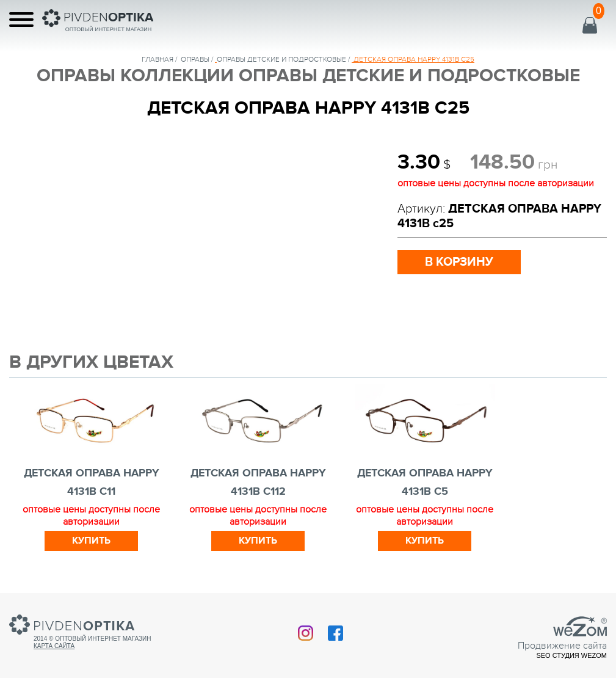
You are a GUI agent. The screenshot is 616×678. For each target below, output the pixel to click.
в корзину (459, 262)
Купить (91, 541)
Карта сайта (54, 646)
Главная (158, 59)
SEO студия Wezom (571, 655)
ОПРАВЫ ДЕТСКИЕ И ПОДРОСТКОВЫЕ (281, 59)
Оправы (195, 59)
